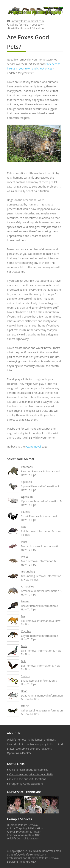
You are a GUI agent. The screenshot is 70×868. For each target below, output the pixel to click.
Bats (24, 661)
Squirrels (27, 482)
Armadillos (28, 586)
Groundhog (28, 571)
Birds (24, 646)
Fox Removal (33, 447)
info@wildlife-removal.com (28, 21)
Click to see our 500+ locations (28, 779)
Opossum (27, 497)
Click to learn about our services (29, 770)
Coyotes (26, 631)
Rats (24, 527)
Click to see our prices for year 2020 (31, 774)
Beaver (25, 601)
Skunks (25, 512)
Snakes (25, 676)
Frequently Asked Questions (26, 784)
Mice (24, 542)
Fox (23, 616)
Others (25, 706)
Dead (24, 691)
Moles (25, 557)
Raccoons (27, 467)
